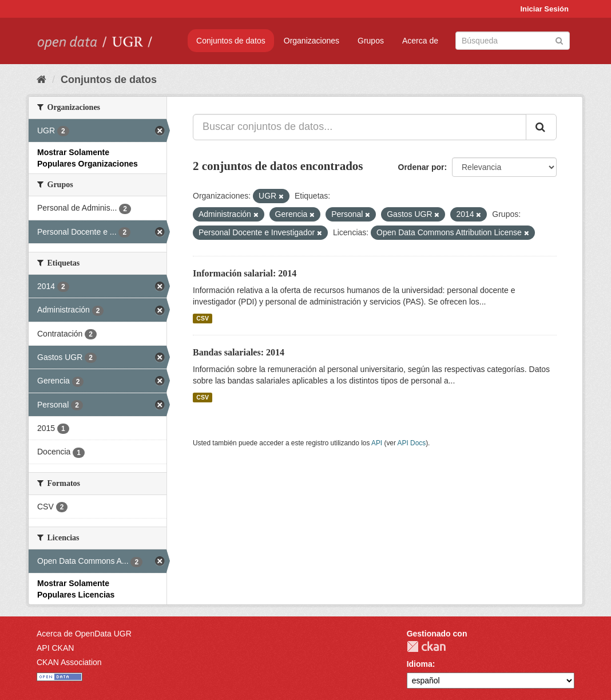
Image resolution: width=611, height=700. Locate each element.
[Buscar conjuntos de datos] (513, 41)
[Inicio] (41, 80)
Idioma (420, 664)
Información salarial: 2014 (245, 273)
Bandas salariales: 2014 (239, 352)
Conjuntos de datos (231, 41)
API (377, 443)
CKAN (426, 646)
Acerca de (420, 41)
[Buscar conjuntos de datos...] (360, 127)
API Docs (412, 443)
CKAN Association (69, 662)
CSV (203, 318)
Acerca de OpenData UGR (84, 634)
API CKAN (55, 648)
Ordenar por (421, 167)
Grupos (371, 41)
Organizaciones (312, 41)
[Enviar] (559, 40)
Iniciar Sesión (544, 9)
